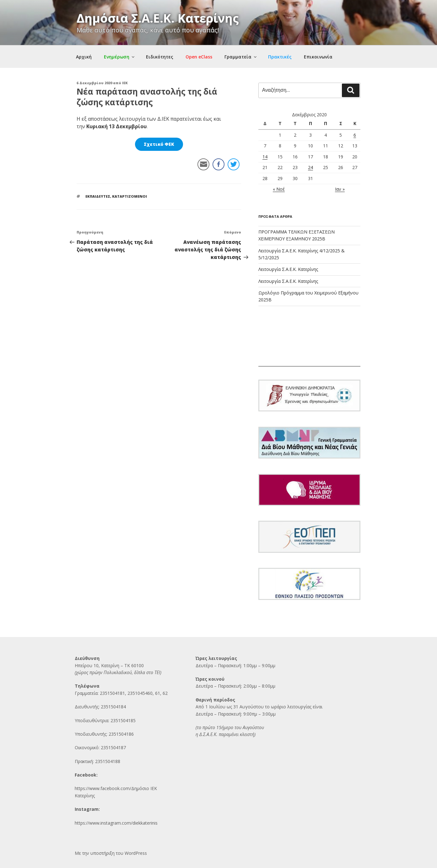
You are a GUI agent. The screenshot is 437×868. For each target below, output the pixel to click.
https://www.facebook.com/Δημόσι (111, 788)
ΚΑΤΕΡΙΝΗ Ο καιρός (309, 343)
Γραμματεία (241, 57)
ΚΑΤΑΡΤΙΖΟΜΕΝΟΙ (129, 196)
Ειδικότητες (160, 57)
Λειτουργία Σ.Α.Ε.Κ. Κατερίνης (288, 269)
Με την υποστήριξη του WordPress (111, 853)
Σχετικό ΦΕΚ (159, 144)
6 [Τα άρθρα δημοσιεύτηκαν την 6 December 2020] (355, 135)
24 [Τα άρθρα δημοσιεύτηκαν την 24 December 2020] (310, 167)
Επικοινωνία (318, 57)
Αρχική (84, 57)
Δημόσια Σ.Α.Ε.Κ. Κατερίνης (158, 18)
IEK (125, 83)
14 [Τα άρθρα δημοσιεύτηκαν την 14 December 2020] (265, 157)
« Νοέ (279, 189)
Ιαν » (340, 189)
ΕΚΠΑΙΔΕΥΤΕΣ (98, 196)
